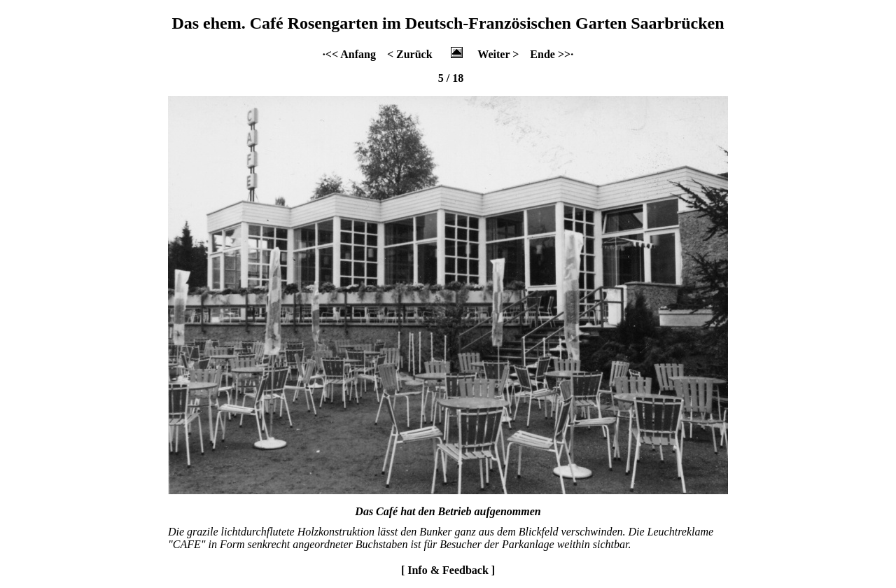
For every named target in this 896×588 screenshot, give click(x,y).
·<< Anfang (349, 54)
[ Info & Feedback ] (448, 570)
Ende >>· (552, 54)
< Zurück (410, 54)
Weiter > (498, 54)
